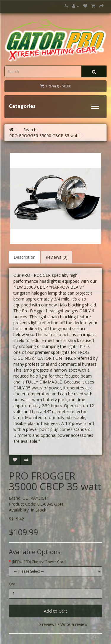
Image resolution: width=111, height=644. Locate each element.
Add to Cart (55, 611)
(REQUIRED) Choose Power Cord (39, 562)
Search (30, 130)
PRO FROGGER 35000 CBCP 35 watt (44, 136)
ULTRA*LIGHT (36, 498)
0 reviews (48, 624)
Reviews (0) (57, 257)
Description (25, 257)
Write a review (74, 624)
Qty (12, 584)
